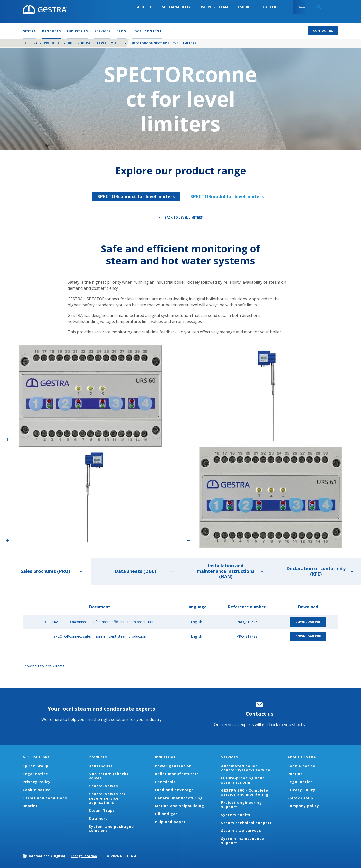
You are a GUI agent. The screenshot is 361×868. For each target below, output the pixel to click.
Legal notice (35, 774)
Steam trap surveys (241, 830)
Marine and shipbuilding (179, 806)
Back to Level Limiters (184, 217)
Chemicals (165, 782)
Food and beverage (174, 790)
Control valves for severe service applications (107, 798)
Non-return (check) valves (108, 776)
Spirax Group (35, 766)
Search (319, 7)
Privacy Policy (37, 782)
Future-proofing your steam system (243, 780)
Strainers (98, 818)
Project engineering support (242, 805)
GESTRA (31, 43)
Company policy (303, 806)
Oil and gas (166, 814)
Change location (84, 856)
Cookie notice (37, 790)
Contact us (260, 714)
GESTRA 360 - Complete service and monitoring (245, 792)
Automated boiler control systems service (246, 768)
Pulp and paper (170, 822)
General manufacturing (179, 798)
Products (53, 43)
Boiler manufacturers (177, 774)
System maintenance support (243, 841)
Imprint (30, 806)
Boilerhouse (79, 43)
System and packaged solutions (111, 829)
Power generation (173, 766)
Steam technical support (246, 823)
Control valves (103, 786)
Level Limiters (110, 43)
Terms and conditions (45, 798)
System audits (236, 815)
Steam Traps (102, 810)
